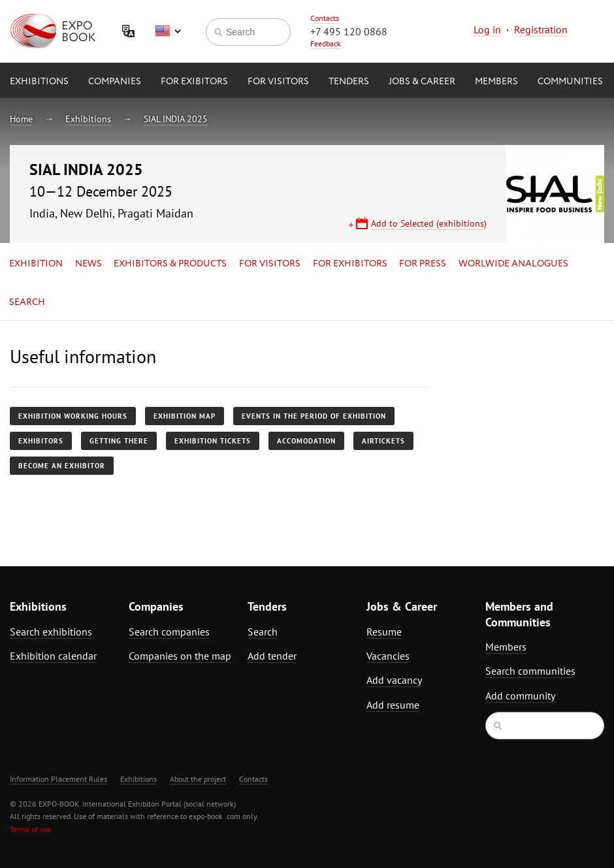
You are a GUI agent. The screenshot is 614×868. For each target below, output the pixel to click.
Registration (541, 29)
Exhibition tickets (213, 441)
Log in (487, 29)
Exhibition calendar (53, 656)
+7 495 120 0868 (349, 31)
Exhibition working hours (73, 416)
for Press (423, 264)
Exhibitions (39, 82)
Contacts (325, 18)
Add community (520, 696)
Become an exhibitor (62, 466)
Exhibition (36, 264)
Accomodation (306, 441)
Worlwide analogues (513, 264)
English (168, 31)
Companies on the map (180, 656)
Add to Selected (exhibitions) (429, 223)
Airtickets (383, 441)
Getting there (119, 441)
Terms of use (30, 829)
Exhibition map (185, 416)
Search (27, 302)
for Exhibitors (350, 264)
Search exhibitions (51, 632)
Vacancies (388, 656)
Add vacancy (394, 680)
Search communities (530, 671)
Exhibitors (41, 441)
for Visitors (278, 82)
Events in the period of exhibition (314, 416)
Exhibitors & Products (170, 264)
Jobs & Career (422, 82)
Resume (384, 632)
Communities (570, 82)
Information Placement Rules (58, 779)
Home (21, 119)
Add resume (393, 705)
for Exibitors (194, 82)
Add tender (272, 656)
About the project (198, 779)
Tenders (349, 82)
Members (496, 82)
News (89, 264)
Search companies (169, 632)
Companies (115, 82)
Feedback (326, 43)
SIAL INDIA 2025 (176, 119)
